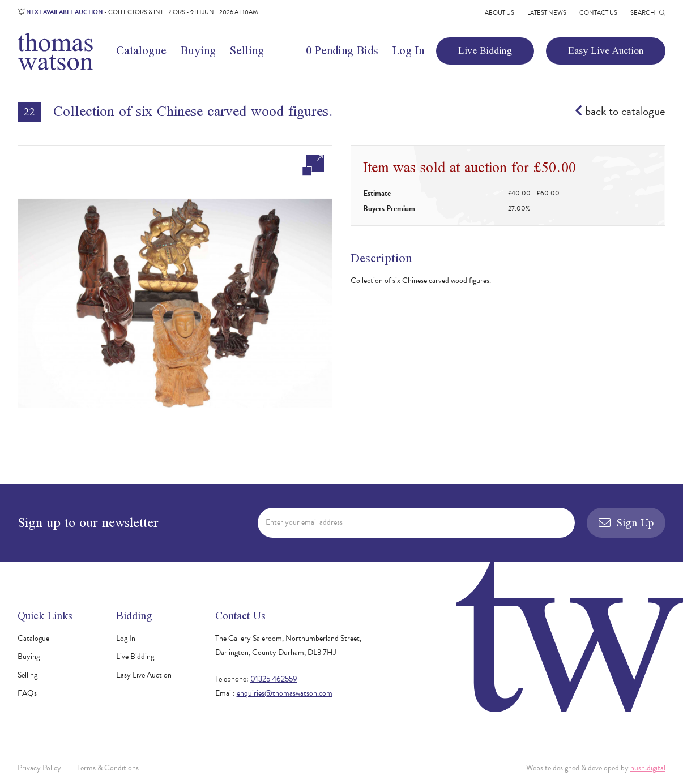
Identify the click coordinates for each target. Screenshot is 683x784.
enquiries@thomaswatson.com (285, 693)
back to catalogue (620, 111)
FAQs (27, 693)
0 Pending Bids (342, 50)
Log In (408, 50)
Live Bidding (485, 50)
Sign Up (626, 523)
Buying (198, 50)
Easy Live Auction (606, 50)
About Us (500, 13)
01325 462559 (274, 679)
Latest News (547, 13)
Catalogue (141, 50)
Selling (247, 50)
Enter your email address (304, 522)
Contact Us (598, 13)
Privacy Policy (39, 768)
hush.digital (648, 768)
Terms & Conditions (108, 768)
